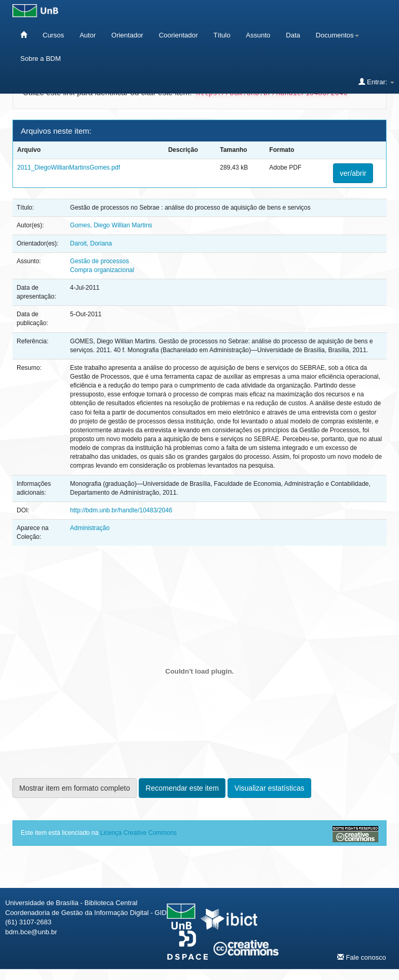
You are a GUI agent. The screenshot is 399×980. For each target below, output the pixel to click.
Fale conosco (362, 957)
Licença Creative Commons (138, 833)
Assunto (258, 35)
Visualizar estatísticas (269, 788)
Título (222, 35)
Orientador (127, 35)
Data (293, 35)
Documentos (337, 35)
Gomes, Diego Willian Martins (111, 225)
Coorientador (178, 35)
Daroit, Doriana (91, 243)
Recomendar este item (182, 788)
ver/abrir (353, 173)
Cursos (53, 35)
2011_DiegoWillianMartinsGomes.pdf (69, 167)
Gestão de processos (99, 261)
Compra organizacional (102, 270)
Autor (88, 35)
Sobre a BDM (41, 59)
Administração (90, 528)
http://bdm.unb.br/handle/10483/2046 (121, 510)
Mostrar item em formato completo (75, 788)
